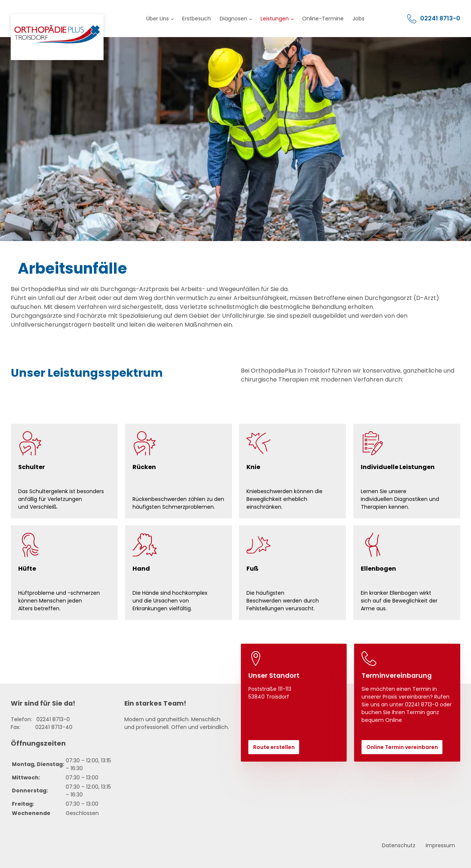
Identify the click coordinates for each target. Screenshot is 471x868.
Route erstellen (274, 747)
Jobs (359, 19)
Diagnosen (233, 19)
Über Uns (158, 19)
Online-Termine (323, 19)
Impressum (440, 845)
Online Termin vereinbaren (402, 747)
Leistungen (275, 19)
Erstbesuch (197, 19)
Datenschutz (399, 845)
